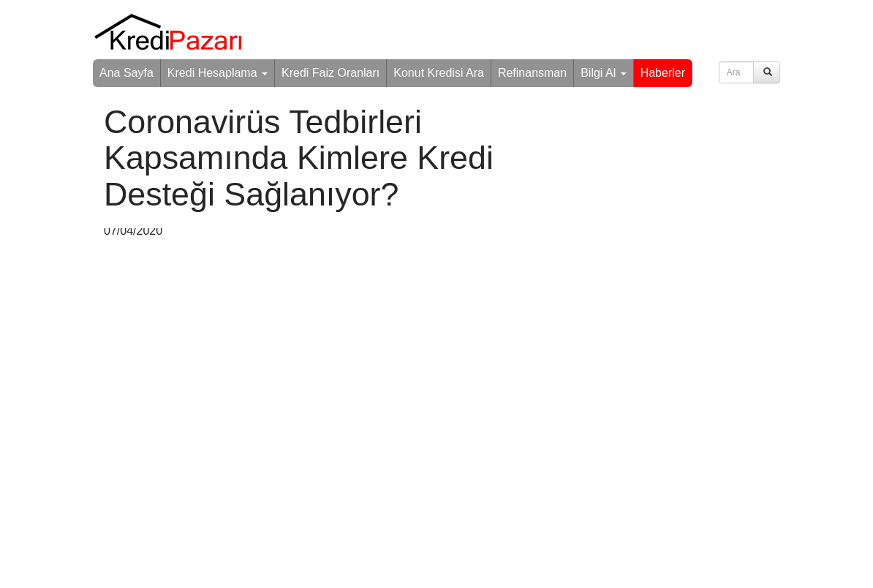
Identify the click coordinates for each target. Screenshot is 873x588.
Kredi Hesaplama (218, 73)
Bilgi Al (603, 73)
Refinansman (532, 73)
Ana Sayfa (126, 73)
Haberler (663, 73)
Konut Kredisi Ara (439, 73)
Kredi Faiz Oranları (330, 73)
